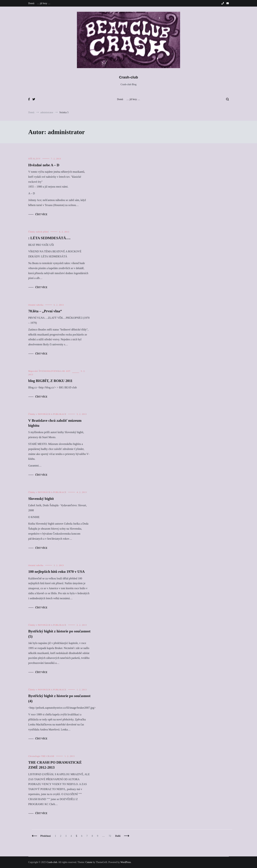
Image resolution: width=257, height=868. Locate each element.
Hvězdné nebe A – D (44, 165)
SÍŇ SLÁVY (34, 159)
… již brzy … (44, 3)
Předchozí (46, 836)
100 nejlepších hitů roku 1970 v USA (57, 572)
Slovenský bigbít (41, 499)
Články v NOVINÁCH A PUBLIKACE (47, 414)
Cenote (89, 862)
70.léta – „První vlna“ (45, 311)
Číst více (41, 214)
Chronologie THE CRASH (41, 756)
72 (111, 836)
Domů (31, 3)
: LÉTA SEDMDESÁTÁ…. (49, 238)
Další (118, 836)
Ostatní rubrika (36, 305)
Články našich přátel (39, 232)
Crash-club (129, 77)
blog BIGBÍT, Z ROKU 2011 (50, 381)
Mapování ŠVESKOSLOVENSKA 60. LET (49, 371)
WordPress (126, 862)
